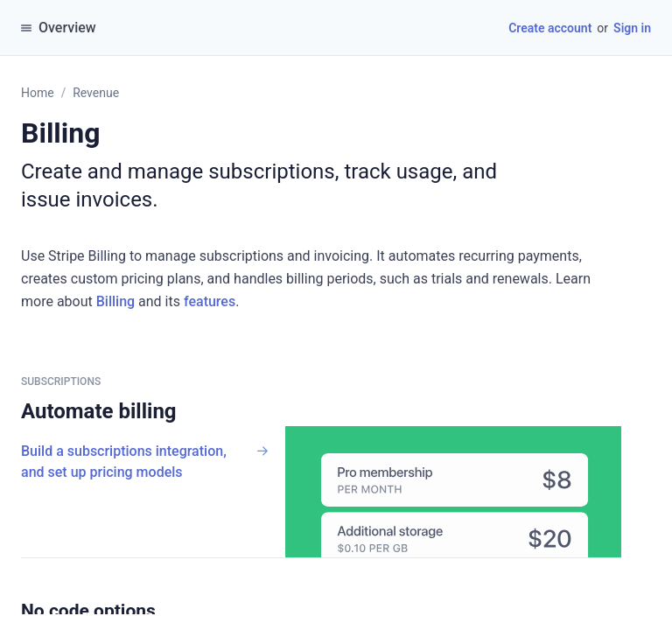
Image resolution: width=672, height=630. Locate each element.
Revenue (96, 93)
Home (38, 93)
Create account (550, 28)
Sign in (632, 28)
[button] (164, 611)
